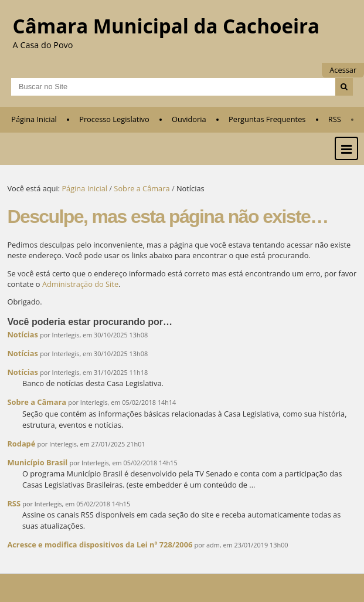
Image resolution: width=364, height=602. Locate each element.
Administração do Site (80, 284)
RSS (335, 119)
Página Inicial (34, 119)
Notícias (22, 334)
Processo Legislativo (114, 119)
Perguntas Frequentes (267, 119)
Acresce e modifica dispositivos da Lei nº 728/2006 (100, 544)
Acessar (343, 70)
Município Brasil (37, 462)
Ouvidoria (189, 119)
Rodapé (22, 444)
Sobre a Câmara (142, 188)
